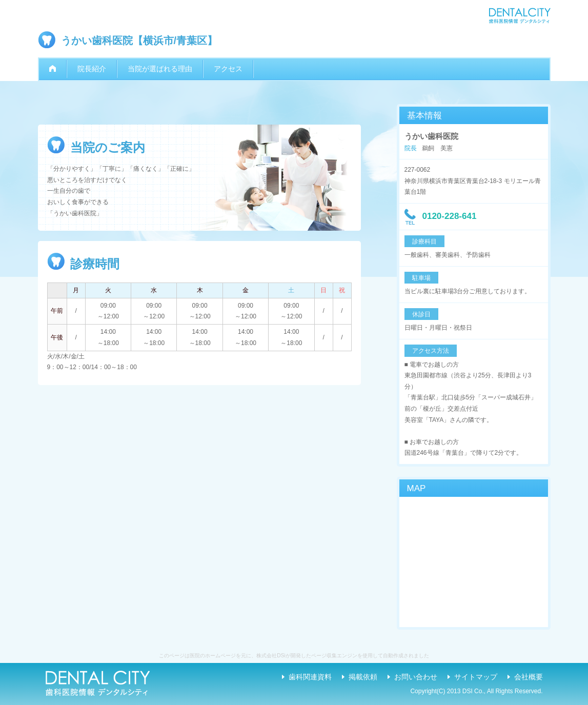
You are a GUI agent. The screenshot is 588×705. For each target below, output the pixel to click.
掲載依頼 (363, 677)
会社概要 (529, 677)
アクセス (228, 69)
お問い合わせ (416, 677)
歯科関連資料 (310, 677)
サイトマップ (476, 677)
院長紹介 (92, 69)
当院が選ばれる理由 (160, 69)
